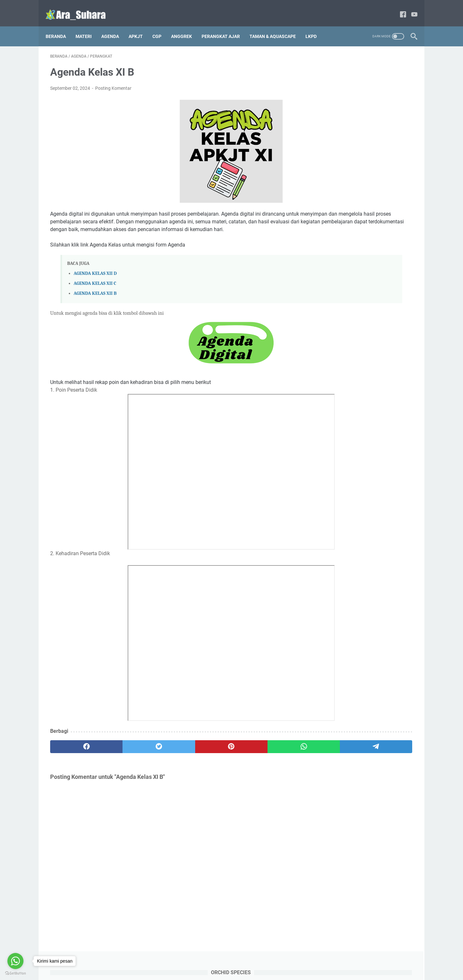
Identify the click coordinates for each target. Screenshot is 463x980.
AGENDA (115, 25)
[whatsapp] (220, 748)
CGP (161, 25)
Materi (88, 25)
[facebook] (399, 8)
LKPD (316, 25)
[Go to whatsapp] (15, 961)
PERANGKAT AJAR (225, 25)
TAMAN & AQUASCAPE (277, 25)
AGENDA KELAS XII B (95, 295)
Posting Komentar (113, 82)
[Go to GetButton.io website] (15, 973)
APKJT (140, 25)
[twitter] (123, 748)
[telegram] (269, 748)
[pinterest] (172, 748)
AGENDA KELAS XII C (95, 285)
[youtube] (410, 8)
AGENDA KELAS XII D (95, 275)
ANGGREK (186, 25)
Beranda (60, 25)
